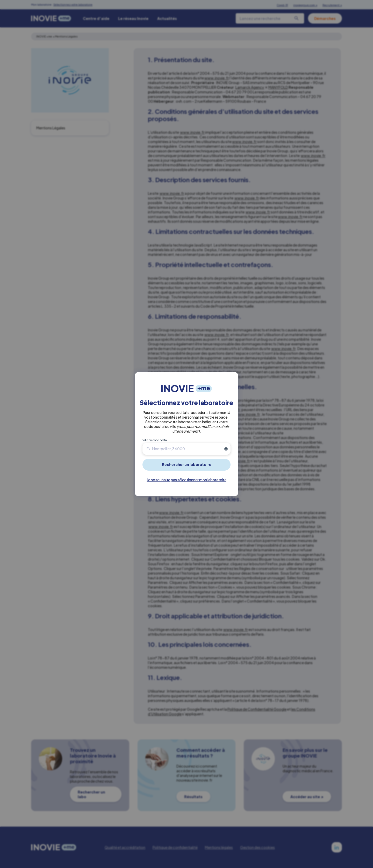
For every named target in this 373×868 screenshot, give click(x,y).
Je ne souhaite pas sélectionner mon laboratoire (187, 480)
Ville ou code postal (155, 440)
